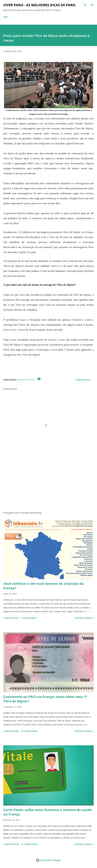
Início (6, 17)
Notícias (30, 380)
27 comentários (29, 844)
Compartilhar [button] (83, 380)
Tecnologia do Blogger (49, 860)
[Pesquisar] (85, 5)
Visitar (38, 17)
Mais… (78, 17)
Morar (51, 17)
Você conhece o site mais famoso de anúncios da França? (44, 586)
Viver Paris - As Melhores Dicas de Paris (39, 5)
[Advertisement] (48, 483)
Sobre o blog (22, 17)
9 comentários (29, 618)
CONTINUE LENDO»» (84, 618)
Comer (65, 17)
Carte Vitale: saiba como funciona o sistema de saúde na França (48, 812)
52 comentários (29, 731)
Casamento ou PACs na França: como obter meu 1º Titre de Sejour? (45, 699)
